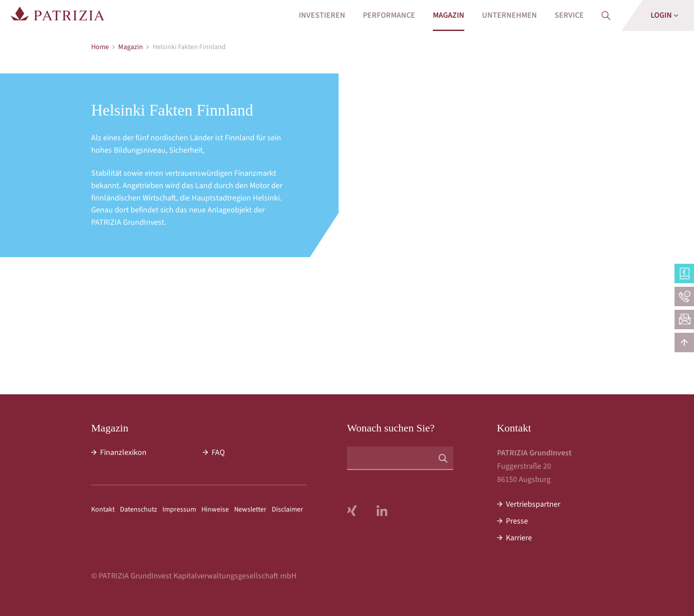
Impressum (179, 509)
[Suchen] (443, 458)
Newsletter (250, 509)
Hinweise (215, 509)
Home (100, 47)
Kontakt (103, 509)
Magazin (131, 47)
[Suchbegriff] (400, 458)
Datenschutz (139, 509)
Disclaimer (287, 509)
